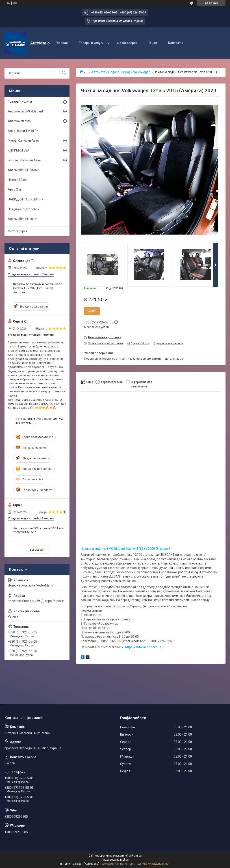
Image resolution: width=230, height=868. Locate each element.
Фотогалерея (127, 43)
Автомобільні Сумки (23, 170)
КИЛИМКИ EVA (19, 150)
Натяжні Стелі (18, 180)
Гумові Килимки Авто (23, 141)
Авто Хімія (16, 189)
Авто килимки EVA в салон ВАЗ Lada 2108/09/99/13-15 (38, 530)
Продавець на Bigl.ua (115, 860)
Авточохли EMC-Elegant (25, 111)
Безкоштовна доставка (105, 337)
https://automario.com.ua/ (144, 647)
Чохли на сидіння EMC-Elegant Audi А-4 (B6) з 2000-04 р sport (125, 549)
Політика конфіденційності (153, 864)
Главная (62, 43)
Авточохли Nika (19, 121)
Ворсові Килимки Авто (24, 160)
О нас (153, 43)
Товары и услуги (91, 43)
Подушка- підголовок (24, 209)
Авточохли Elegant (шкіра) (111, 72)
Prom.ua (137, 856)
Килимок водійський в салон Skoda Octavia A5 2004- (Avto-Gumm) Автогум (38, 288)
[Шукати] (64, 73)
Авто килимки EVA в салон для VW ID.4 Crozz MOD (39, 421)
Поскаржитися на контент (117, 864)
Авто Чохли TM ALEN (23, 131)
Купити (92, 311)
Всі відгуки (37, 550)
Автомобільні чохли (23, 219)
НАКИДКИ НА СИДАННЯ (26, 199)
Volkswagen (142, 72)
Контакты (176, 43)
